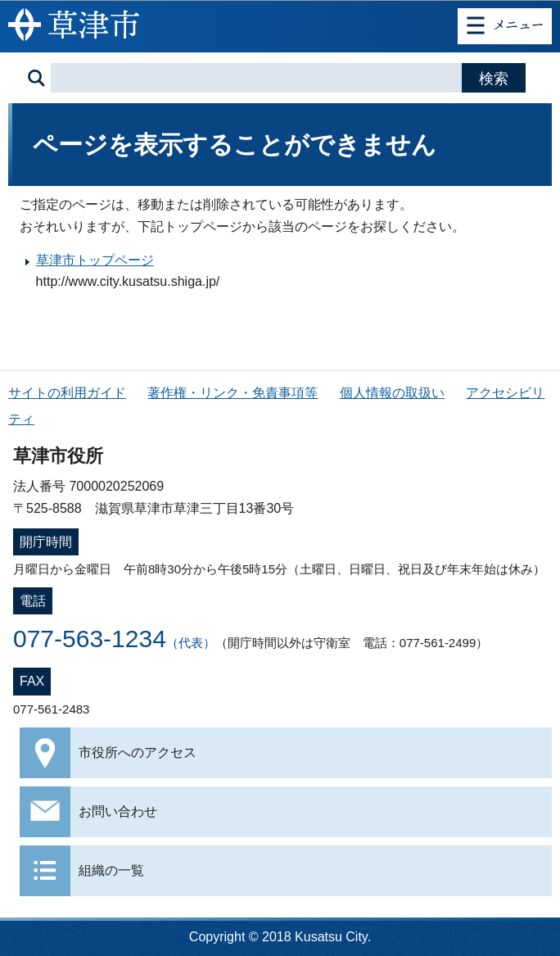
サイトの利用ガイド (67, 393)
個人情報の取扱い (392, 393)
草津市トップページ (95, 260)
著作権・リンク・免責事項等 (233, 393)
